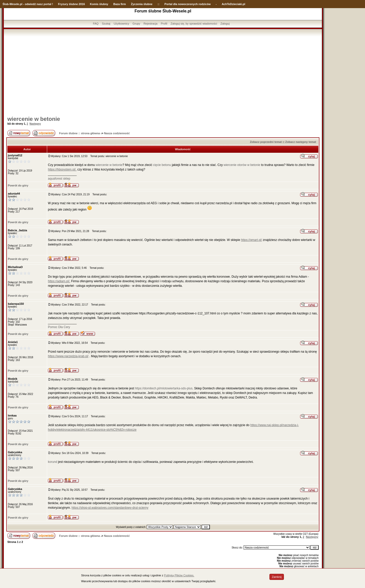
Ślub (6, 4)
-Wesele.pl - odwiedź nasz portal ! (31, 4)
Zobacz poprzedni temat (266, 142)
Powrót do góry (18, 185)
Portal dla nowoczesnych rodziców (188, 4)
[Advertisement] (163, 74)
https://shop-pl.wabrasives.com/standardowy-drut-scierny (110, 508)
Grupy (136, 24)
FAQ (96, 24)
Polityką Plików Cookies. (179, 575)
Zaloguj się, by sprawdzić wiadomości (194, 24)
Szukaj (106, 24)
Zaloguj (225, 24)
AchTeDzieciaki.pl (234, 4)
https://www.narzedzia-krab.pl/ (68, 356)
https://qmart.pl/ (252, 240)
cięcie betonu (162, 165)
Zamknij (277, 577)
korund (53, 462)
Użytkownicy (121, 24)
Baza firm (120, 4)
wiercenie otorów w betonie (242, 165)
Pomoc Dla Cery (59, 327)
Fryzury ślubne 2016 (71, 4)
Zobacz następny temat (301, 142)
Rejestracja (150, 24)
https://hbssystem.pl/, (62, 169)
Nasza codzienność (117, 133)
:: (158, 4)
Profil (164, 24)
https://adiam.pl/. (59, 281)
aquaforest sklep (59, 179)
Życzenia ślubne (142, 4)
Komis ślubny (99, 4)
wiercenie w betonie (34, 119)
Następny (35, 124)
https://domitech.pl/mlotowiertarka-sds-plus (164, 388)
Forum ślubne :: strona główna (79, 133)
